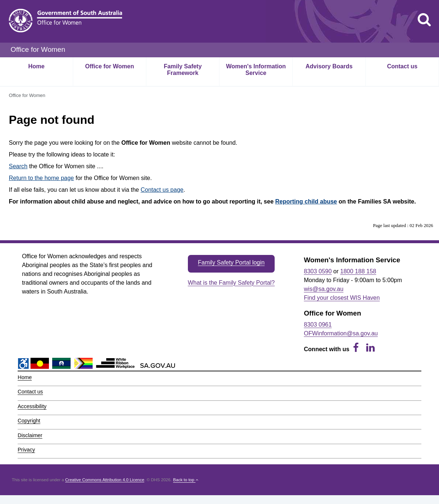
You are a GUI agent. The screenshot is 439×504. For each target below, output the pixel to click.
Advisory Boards (329, 66)
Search (18, 166)
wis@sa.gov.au (324, 289)
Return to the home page (41, 178)
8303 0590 (318, 271)
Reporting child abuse (306, 201)
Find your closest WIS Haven (342, 298)
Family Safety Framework (183, 70)
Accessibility (32, 406)
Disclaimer (30, 435)
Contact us (402, 66)
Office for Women (109, 66)
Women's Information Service (256, 70)
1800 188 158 (358, 271)
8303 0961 (318, 325)
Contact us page (162, 190)
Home (36, 66)
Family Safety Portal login (231, 262)
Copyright (29, 421)
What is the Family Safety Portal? (231, 283)
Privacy (26, 450)
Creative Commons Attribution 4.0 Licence (105, 480)
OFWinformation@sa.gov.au (341, 333)
